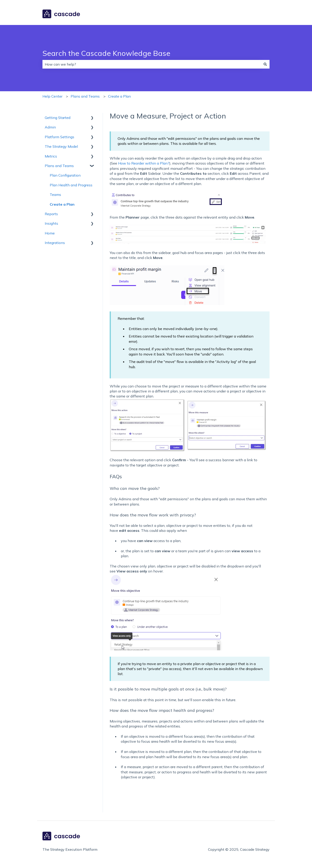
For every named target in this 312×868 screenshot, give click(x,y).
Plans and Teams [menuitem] (59, 166)
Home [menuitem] (50, 233)
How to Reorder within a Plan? (144, 163)
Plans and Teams (85, 96)
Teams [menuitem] (55, 195)
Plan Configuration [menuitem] (65, 175)
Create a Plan (119, 96)
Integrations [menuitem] (55, 243)
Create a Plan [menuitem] (62, 204)
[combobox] (152, 64)
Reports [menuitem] (51, 214)
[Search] (265, 64)
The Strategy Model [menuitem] (61, 146)
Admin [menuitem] (50, 127)
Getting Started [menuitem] (58, 118)
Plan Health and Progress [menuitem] (71, 185)
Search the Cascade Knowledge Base (106, 53)
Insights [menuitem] (51, 223)
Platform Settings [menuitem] (59, 137)
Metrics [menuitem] (51, 156)
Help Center (52, 96)
